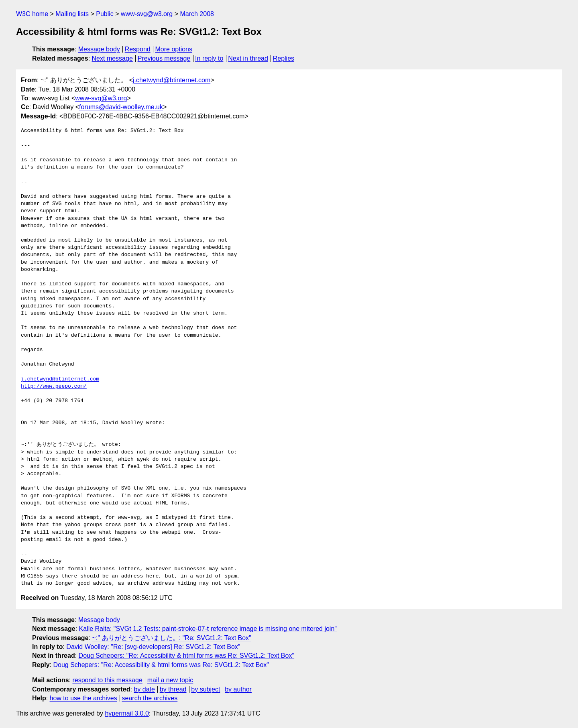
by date (144, 689)
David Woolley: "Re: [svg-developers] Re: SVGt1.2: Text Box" (153, 647)
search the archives (150, 698)
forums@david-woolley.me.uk (121, 107)
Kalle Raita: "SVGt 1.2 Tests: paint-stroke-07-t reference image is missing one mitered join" (208, 629)
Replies (284, 58)
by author (238, 689)
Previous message (164, 58)
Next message (112, 58)
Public (105, 14)
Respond (138, 49)
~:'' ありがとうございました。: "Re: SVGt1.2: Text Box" (171, 638)
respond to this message (107, 680)
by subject (206, 689)
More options (174, 49)
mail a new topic (170, 680)
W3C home (32, 14)
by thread (173, 689)
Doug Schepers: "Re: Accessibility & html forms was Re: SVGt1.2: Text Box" (187, 656)
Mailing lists (72, 14)
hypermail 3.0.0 (127, 713)
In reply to (209, 58)
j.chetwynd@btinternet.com (172, 80)
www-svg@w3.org (147, 14)
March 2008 (197, 14)
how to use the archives (83, 698)
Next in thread (248, 58)
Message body (99, 49)
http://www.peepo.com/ (54, 386)
